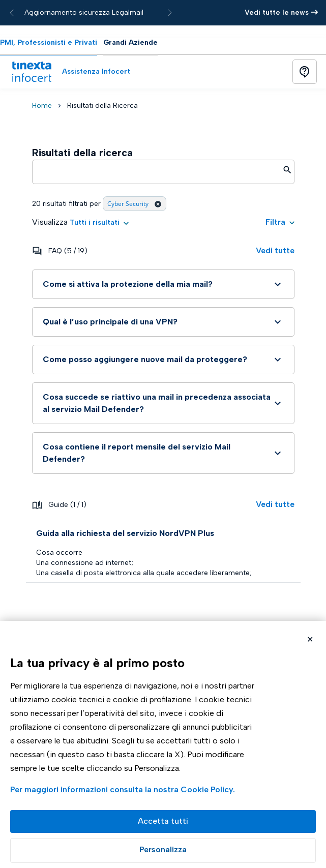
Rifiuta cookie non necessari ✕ (310, 640)
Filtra (280, 222)
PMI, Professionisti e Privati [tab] (49, 42)
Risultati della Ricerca (102, 106)
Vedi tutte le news (281, 12)
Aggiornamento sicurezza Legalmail (84, 12)
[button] (99, 222)
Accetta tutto (163, 821)
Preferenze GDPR (163, 850)
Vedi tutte (275, 250)
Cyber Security (135, 204)
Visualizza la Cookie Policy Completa (124, 790)
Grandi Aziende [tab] (130, 42)
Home (42, 106)
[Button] (305, 72)
